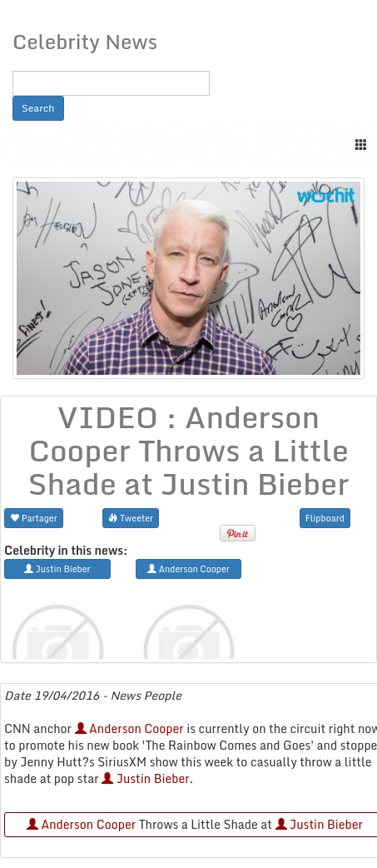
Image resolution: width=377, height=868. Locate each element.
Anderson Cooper (129, 728)
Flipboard (325, 518)
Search (38, 108)
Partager (34, 518)
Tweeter (131, 518)
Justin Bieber (146, 778)
